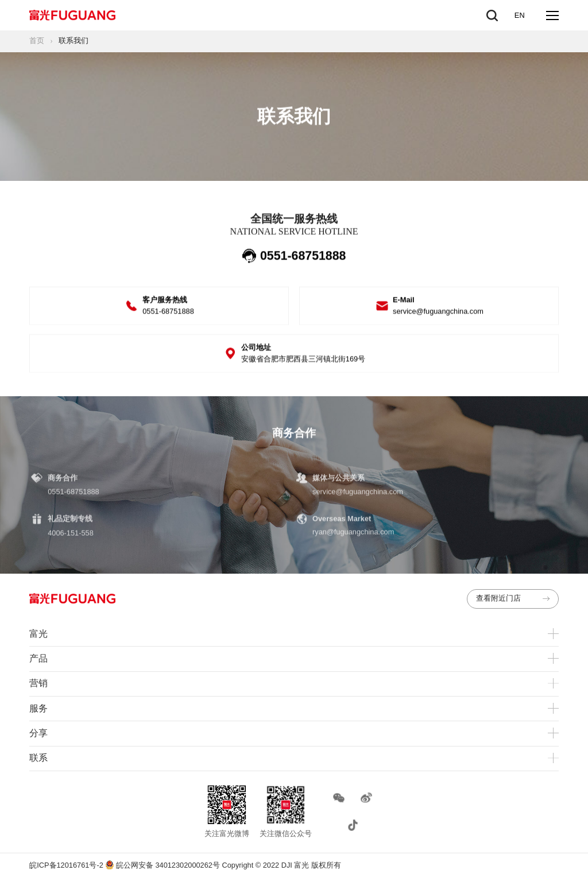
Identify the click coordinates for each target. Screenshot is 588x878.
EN (520, 15)
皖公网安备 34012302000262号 (163, 865)
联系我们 (73, 40)
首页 (37, 40)
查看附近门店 (512, 598)
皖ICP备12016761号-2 (66, 865)
